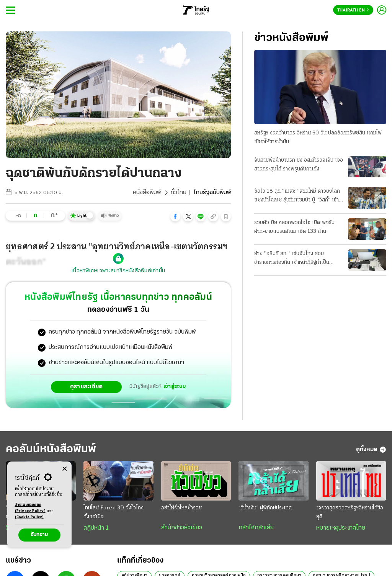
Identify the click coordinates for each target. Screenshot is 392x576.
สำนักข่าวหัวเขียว (182, 528)
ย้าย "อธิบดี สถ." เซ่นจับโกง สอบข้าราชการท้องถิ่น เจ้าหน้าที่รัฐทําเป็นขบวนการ (292, 259)
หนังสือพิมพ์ (147, 193)
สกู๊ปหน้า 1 (96, 528)
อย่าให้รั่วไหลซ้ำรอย (181, 508)
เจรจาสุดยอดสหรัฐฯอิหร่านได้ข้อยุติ (350, 512)
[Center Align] (65, 469)
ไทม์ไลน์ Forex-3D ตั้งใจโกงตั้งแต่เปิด (114, 512)
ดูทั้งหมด (371, 450)
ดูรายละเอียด (87, 387)
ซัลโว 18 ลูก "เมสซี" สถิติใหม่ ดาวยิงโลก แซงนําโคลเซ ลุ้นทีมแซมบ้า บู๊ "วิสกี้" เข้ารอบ (297, 196)
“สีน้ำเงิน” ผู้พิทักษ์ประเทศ (265, 508)
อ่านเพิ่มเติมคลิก (30, 509)
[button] (175, 216)
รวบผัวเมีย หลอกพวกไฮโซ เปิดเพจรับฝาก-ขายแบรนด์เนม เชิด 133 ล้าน (294, 227)
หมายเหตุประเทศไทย (341, 528)
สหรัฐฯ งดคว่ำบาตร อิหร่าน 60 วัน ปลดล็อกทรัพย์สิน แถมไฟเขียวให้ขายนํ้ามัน (318, 137)
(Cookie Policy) (29, 517)
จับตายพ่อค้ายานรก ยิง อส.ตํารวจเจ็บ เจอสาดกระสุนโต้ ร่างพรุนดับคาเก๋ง (299, 165)
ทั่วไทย (179, 193)
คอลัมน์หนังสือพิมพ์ (51, 449)
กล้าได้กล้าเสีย (256, 528)
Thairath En (353, 10)
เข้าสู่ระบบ (175, 387)
